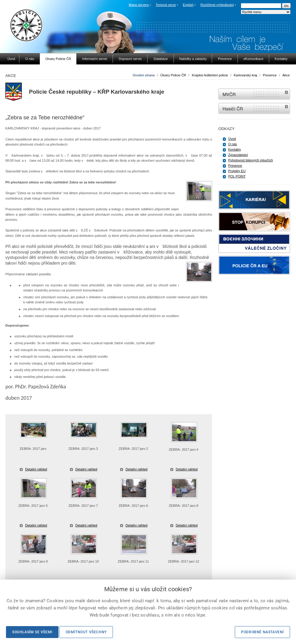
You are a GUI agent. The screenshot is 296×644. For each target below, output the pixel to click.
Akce (286, 75)
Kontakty (235, 149)
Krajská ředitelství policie (210, 75)
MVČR (254, 94)
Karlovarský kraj (245, 75)
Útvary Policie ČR (173, 75)
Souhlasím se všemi (32, 632)
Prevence (270, 75)
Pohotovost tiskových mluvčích (251, 160)
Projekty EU (237, 171)
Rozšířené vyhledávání (217, 5)
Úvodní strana (144, 75)
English (188, 5)
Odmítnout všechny (86, 632)
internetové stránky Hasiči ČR (254, 108)
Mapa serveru (139, 5)
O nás (233, 144)
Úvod (232, 139)
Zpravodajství (238, 155)
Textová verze (166, 5)
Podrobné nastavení (262, 632)
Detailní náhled (36, 469)
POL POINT (237, 176)
